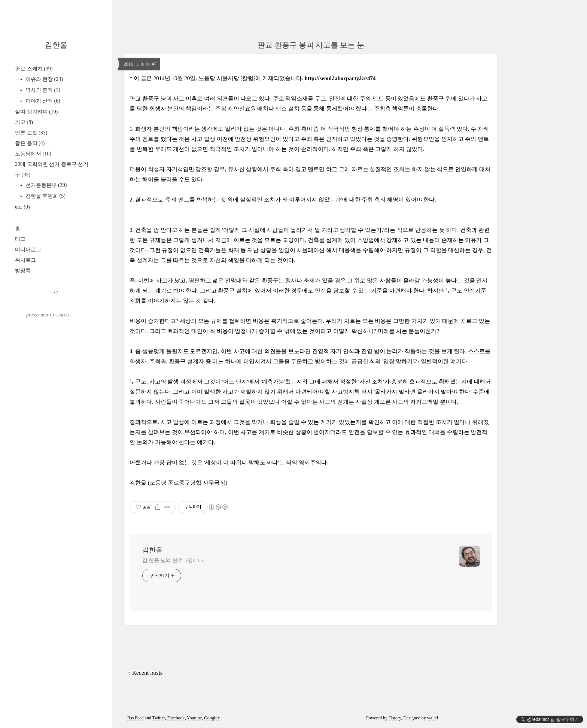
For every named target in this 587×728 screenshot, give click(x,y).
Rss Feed (136, 718)
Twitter (159, 718)
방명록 (23, 271)
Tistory (395, 718)
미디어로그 (28, 250)
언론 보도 (31, 133)
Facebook (176, 718)
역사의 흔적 (42, 90)
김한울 (56, 45)
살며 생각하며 (36, 112)
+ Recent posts (145, 673)
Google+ (212, 718)
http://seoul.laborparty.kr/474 (340, 78)
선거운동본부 (45, 185)
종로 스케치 (34, 69)
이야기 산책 (42, 101)
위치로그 (25, 260)
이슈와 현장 (43, 79)
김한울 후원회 (45, 196)
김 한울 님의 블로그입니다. (174, 560)
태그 (20, 239)
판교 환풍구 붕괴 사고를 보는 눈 (311, 45)
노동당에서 (33, 154)
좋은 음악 (30, 143)
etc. (22, 207)
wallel (433, 718)
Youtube (194, 718)
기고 (24, 122)
